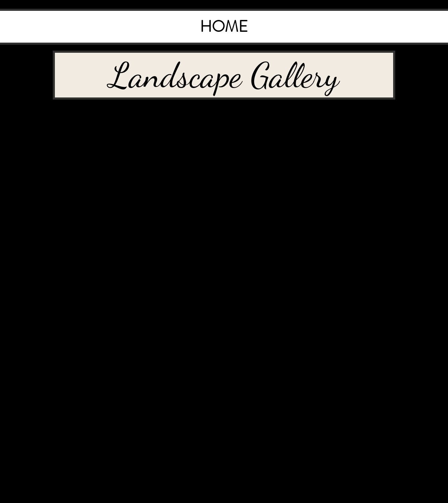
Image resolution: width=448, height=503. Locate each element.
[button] (224, 75)
